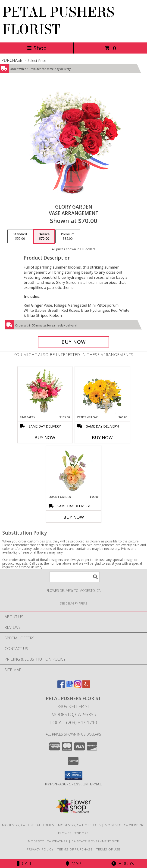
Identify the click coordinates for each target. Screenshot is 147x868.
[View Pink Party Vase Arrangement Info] (45, 391)
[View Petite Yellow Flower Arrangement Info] (102, 391)
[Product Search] (75, 577)
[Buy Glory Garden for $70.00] (74, 342)
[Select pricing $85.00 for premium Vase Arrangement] (68, 236)
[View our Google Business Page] (69, 686)
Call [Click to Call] (24, 864)
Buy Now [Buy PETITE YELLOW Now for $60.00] (102, 437)
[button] (73, 775)
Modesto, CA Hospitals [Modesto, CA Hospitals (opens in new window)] (80, 825)
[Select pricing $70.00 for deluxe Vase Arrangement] (44, 236)
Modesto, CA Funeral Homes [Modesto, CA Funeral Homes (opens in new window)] (28, 825)
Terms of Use (108, 849)
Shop (37, 48)
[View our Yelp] (86, 686)
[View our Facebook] (61, 686)
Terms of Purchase (75, 849)
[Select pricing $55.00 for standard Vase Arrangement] (20, 236)
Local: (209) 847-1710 (74, 723)
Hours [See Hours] (123, 864)
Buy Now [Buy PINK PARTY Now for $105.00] (45, 437)
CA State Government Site (95, 841)
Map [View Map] (73, 864)
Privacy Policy (40, 849)
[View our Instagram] (78, 686)
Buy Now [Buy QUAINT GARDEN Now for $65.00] (74, 517)
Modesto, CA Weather (48, 841)
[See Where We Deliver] (74, 603)
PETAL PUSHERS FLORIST (58, 21)
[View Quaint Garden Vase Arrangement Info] (73, 470)
